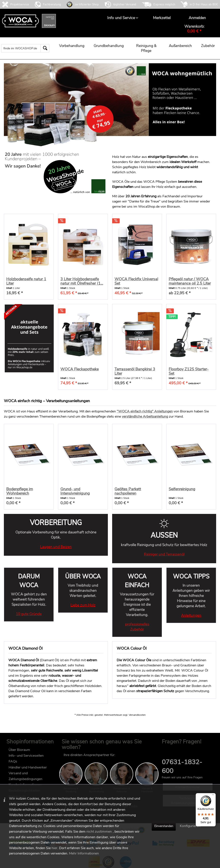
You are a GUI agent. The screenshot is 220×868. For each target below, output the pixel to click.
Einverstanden (164, 826)
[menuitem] (121, 18)
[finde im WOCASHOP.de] (25, 48)
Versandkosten (137, 715)
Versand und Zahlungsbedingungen (25, 776)
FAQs (13, 761)
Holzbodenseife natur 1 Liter (26, 281)
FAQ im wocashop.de (178, 749)
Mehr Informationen (84, 853)
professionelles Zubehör (137, 627)
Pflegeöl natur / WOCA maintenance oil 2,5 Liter (190, 281)
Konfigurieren (190, 826)
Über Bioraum (19, 750)
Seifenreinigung (182, 489)
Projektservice (20, 5)
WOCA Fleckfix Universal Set (136, 281)
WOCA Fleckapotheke (79, 369)
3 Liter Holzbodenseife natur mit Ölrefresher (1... (82, 281)
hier (54, 848)
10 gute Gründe (29, 614)
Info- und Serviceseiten (26, 756)
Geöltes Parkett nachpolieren (128, 491)
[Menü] (213, 796)
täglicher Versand (125, 5)
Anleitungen (191, 615)
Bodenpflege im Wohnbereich (20, 491)
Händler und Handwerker (28, 767)
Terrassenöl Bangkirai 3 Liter (135, 371)
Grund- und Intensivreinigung (75, 491)
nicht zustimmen (99, 832)
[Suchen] (45, 48)
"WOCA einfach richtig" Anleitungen (145, 411)
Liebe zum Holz (83, 605)
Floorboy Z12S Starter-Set (189, 371)
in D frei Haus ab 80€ (204, 5)
